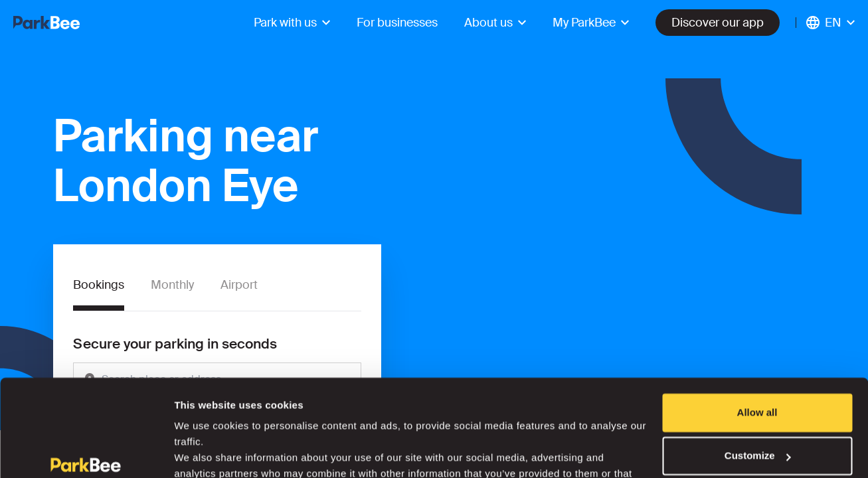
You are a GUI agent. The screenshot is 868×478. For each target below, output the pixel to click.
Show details (205, 452)
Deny (757, 425)
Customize (758, 381)
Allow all (757, 338)
